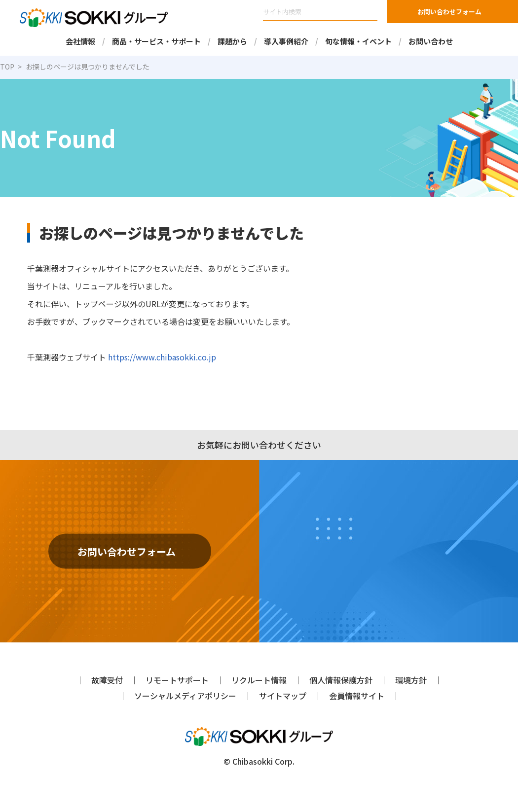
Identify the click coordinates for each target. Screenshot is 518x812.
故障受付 (107, 680)
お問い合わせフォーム (449, 12)
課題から (232, 41)
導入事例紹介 (286, 41)
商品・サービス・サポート (156, 41)
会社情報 (80, 41)
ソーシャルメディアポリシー (185, 695)
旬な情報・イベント (358, 41)
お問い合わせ (431, 41)
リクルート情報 (259, 680)
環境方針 (411, 680)
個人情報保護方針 (341, 680)
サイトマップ (283, 695)
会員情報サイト (357, 695)
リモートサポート (177, 680)
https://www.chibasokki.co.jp (157, 357)
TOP (7, 67)
